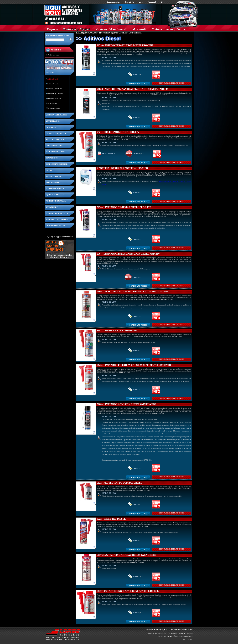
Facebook (152, 2)
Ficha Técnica (108, 154)
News (170, 30)
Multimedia (140, 30)
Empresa (53, 30)
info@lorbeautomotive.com (182, 636)
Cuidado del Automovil (112, 30)
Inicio (100, 14)
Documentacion (114, 2)
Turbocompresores (53, 108)
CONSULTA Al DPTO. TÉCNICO (171, 83)
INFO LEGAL (187, 639)
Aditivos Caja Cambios (55, 94)
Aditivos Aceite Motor (55, 89)
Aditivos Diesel (52, 79)
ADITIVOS (123, 33)
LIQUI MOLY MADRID (89, 33)
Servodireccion (52, 103)
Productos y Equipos (77, 30)
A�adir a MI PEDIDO (138, 83)
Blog (163, 2)
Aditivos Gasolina (53, 84)
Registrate (130, 2)
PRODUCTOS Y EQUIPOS (109, 33)
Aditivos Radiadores (54, 98)
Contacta (182, 30)
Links (141, 2)
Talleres (157, 30)
